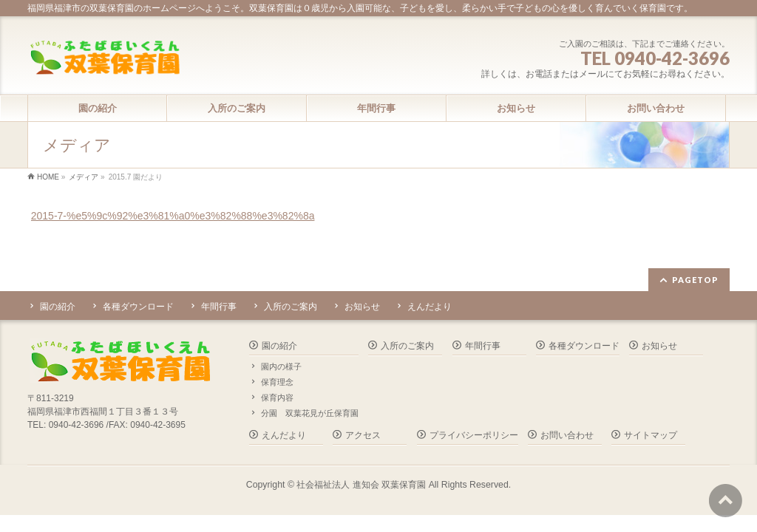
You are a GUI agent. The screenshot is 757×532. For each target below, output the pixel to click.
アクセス (363, 435)
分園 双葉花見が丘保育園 (310, 413)
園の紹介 (58, 307)
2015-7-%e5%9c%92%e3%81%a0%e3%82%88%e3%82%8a (173, 216)
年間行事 (219, 307)
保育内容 (277, 398)
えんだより (430, 307)
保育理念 (277, 382)
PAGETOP (695, 280)
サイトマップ (651, 435)
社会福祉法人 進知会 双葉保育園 (361, 485)
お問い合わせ (567, 435)
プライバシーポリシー (474, 435)
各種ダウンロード (138, 307)
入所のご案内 (291, 307)
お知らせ (362, 307)
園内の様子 (281, 366)
